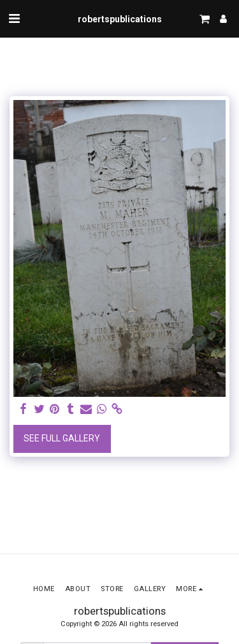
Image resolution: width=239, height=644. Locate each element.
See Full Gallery (62, 438)
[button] (14, 18)
